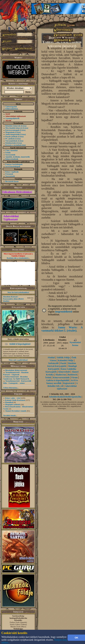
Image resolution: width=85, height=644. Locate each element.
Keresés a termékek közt (16, 145)
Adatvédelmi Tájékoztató (11, 218)
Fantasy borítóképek (14, 164)
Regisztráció (69, 383)
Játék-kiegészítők (13, 134)
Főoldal (51, 358)
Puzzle (63, 363)
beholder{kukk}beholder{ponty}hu (65, 397)
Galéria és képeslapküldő (58, 380)
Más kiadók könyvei (14, 128)
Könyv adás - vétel (13, 398)
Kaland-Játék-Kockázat (15, 400)
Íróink (8, 152)
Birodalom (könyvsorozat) (16, 370)
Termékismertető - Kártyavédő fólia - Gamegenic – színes (17, 382)
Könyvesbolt (64, 372)
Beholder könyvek (13, 126)
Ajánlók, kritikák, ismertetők (18, 157)
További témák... (10, 415)
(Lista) (24, 126)
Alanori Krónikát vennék (16, 411)
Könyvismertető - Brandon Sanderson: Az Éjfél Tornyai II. (16, 378)
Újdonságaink (11, 107)
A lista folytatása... (11, 388)
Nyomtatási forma (75, 344)
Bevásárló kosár (12, 181)
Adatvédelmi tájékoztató (67, 387)
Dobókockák (11, 143)
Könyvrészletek (12, 159)
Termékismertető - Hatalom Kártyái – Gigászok (16, 373)
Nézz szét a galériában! (18, 360)
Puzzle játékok (11, 136)
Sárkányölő (53, 363)
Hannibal (9, 402)
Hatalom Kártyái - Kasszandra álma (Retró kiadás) (13, 299)
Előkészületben (12, 109)
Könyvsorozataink (61, 377)
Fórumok (9, 174)
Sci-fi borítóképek (13, 166)
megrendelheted (64, 312)
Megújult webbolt (13, 404)
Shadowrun (61, 375)
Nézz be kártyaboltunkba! (18, 292)
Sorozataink (10, 155)
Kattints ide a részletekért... (18, 258)
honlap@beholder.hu (18, 618)
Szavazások (10, 176)
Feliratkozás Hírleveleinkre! (17, 192)
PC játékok (10, 139)
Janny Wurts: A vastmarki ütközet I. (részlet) (62, 329)
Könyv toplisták (12, 172)
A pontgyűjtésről (12, 118)
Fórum (74, 377)
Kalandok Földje (66, 360)
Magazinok (10, 132)
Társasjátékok (11, 141)
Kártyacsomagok (12, 130)
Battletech (72, 375)
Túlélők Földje (63, 358)
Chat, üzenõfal (11, 150)
